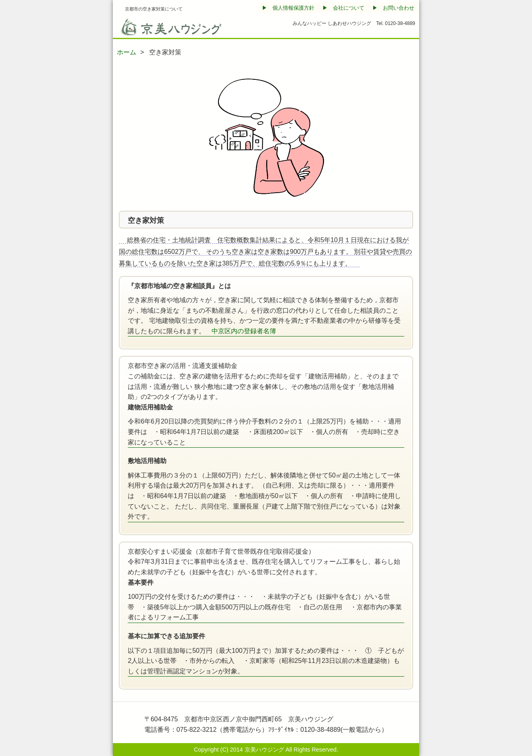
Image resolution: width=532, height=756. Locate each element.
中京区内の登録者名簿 (244, 331)
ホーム (127, 52)
